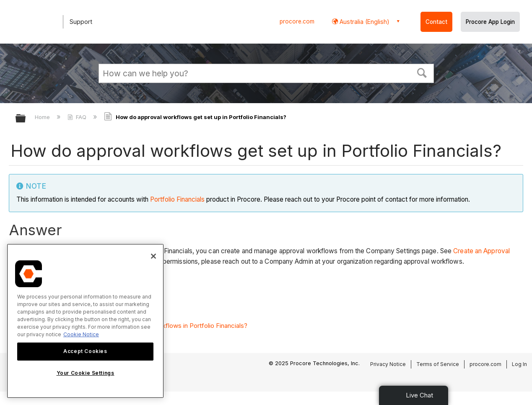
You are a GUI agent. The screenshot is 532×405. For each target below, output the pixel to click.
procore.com (297, 21)
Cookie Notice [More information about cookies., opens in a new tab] (81, 334)
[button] (422, 72)
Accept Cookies (85, 351)
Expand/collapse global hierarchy (26, 119)
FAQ (78, 117)
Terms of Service (438, 364)
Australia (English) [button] (364, 22)
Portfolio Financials (177, 199)
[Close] (153, 256)
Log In (519, 364)
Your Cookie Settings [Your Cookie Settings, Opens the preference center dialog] (86, 373)
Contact (436, 22)
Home (43, 117)
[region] (85, 321)
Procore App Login (490, 22)
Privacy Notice (388, 364)
